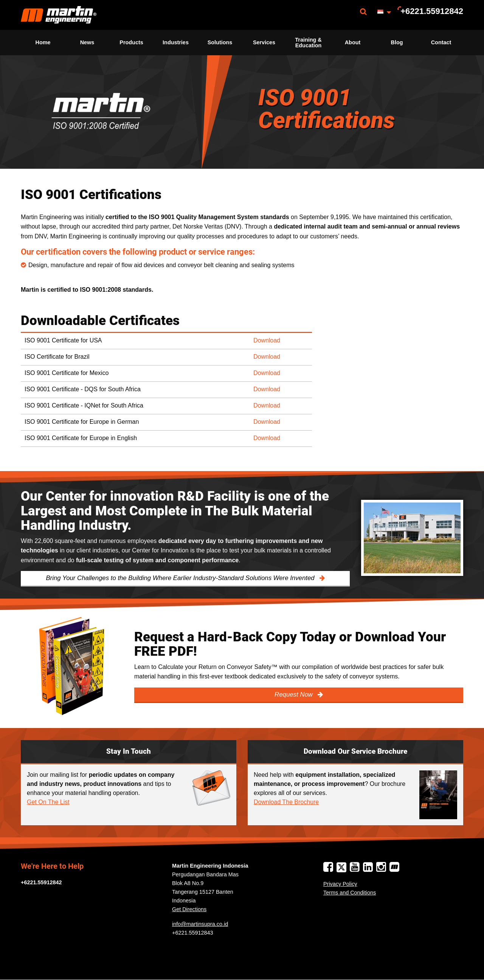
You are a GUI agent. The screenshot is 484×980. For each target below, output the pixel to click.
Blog (397, 42)
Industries (176, 42)
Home (43, 42)
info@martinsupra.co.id (200, 924)
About (353, 42)
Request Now (294, 695)
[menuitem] (59, 15)
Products (131, 42)
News (87, 42)
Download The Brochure (286, 802)
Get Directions (189, 909)
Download (267, 340)
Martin (59, 15)
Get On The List (48, 802)
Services (264, 42)
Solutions (220, 42)
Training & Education (308, 42)
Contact (441, 42)
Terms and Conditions (350, 893)
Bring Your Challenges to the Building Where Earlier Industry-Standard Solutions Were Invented (181, 578)
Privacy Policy (340, 884)
